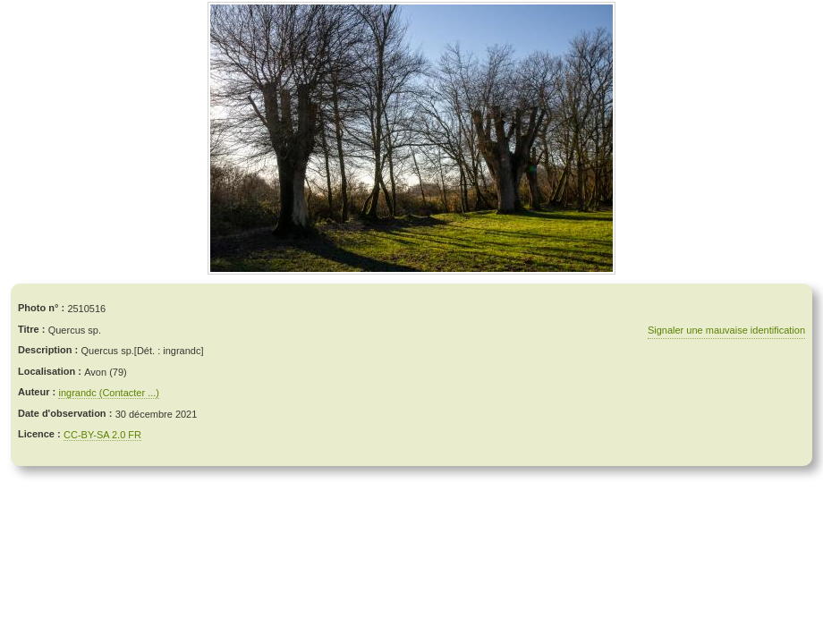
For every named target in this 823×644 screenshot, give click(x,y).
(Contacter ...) (129, 393)
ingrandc (78, 393)
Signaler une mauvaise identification (726, 330)
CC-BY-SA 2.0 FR (102, 435)
